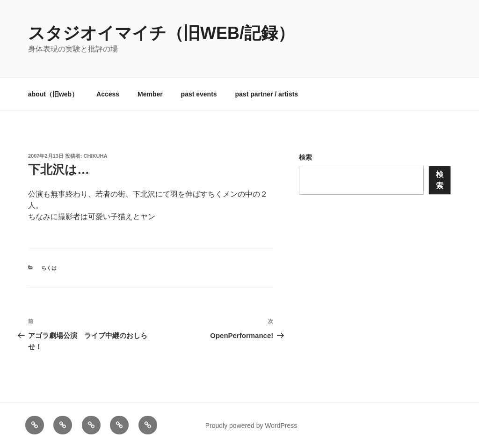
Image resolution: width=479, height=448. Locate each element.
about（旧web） (53, 94)
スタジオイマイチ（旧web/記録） (161, 33)
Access (108, 94)
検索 (305, 157)
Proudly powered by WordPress (251, 426)
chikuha (96, 156)
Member (150, 94)
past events (199, 94)
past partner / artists (267, 94)
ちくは (49, 268)
